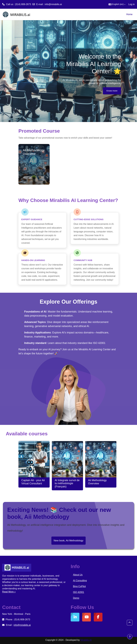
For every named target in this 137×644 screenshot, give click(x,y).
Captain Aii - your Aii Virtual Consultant (33, 482)
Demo (76, 598)
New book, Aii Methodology (68, 541)
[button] (117, 4)
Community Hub (83, 260)
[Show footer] (130, 637)
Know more (112, 91)
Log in (131, 4)
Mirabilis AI (86, 640)
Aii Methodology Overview (97, 482)
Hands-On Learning (33, 260)
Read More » (9, 592)
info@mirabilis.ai (53, 4)
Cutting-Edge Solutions (89, 219)
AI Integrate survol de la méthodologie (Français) (67, 483)
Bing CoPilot (79, 586)
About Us (78, 575)
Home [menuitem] (129, 14)
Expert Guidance (32, 219)
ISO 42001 (79, 592)
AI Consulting (80, 581)
